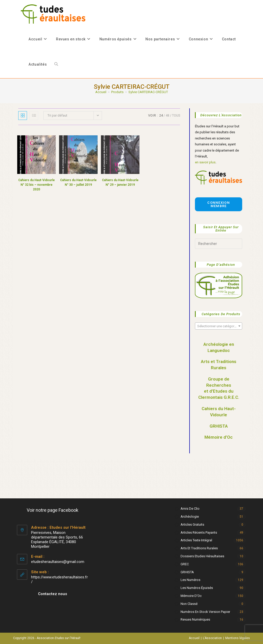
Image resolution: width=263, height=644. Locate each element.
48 (167, 116)
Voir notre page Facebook (53, 510)
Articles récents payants (199, 532)
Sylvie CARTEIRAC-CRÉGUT (148, 92)
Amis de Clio (190, 509)
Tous (176, 116)
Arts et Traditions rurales (199, 548)
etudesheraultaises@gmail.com (58, 562)
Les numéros (190, 580)
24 (161, 116)
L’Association (212, 638)
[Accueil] (101, 92)
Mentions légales (238, 638)
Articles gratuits (192, 524)
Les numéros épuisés (197, 588)
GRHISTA (219, 426)
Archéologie (190, 517)
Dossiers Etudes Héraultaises (202, 556)
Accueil (194, 638)
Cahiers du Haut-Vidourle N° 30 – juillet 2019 (78, 182)
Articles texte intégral (196, 540)
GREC (185, 564)
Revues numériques (195, 619)
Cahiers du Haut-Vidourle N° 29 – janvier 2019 (120, 182)
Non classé (189, 604)
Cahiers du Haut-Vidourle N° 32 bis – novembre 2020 (36, 185)
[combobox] (218, 326)
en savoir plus (205, 162)
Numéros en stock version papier (205, 612)
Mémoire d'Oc (219, 437)
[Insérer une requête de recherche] (218, 244)
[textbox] (218, 326)
